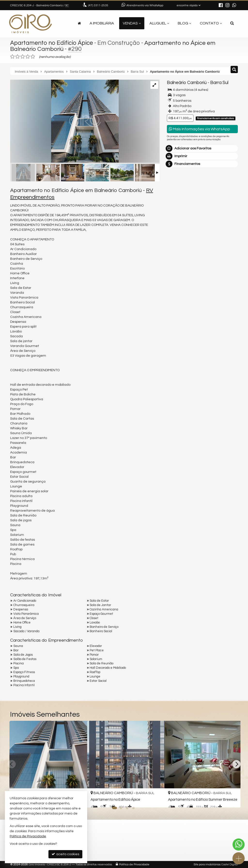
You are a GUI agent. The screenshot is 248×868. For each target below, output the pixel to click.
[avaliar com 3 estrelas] (23, 57)
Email (174, 254)
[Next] (236, 764)
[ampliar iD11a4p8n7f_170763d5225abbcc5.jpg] (64, 122)
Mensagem (178, 211)
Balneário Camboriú (186, 83)
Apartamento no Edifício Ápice (52, 43)
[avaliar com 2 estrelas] (18, 57)
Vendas (132, 23)
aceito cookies (65, 854)
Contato (211, 23)
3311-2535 (98, 5)
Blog (184, 23)
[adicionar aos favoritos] (156, 799)
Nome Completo (182, 237)
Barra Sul (219, 83)
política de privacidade (184, 295)
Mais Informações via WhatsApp (199, 129)
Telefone (176, 270)
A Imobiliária (102, 23)
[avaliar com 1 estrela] (12, 57)
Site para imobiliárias (207, 864)
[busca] (232, 23)
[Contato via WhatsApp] (239, 845)
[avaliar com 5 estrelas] (33, 57)
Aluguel (159, 23)
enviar (225, 288)
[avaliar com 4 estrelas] (28, 57)
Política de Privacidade (134, 864)
